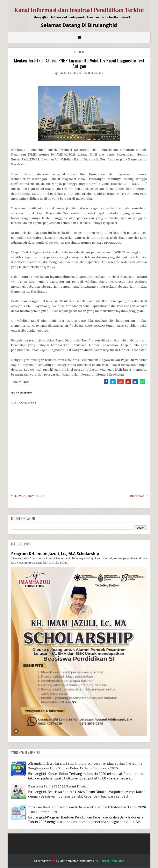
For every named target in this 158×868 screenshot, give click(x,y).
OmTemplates (69, 861)
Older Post (137, 496)
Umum (81, 52)
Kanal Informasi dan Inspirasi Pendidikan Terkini (79, 10)
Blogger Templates (111, 861)
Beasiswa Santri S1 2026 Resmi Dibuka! (58, 786)
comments (96, 73)
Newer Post (23, 496)
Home (40, 496)
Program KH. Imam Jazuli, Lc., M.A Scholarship (55, 554)
